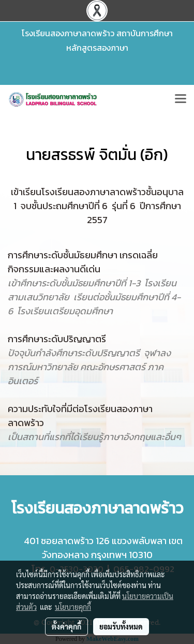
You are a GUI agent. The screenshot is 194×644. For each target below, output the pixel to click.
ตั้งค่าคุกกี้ (66, 626)
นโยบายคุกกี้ (73, 607)
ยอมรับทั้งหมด (121, 626)
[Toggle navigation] (181, 99)
